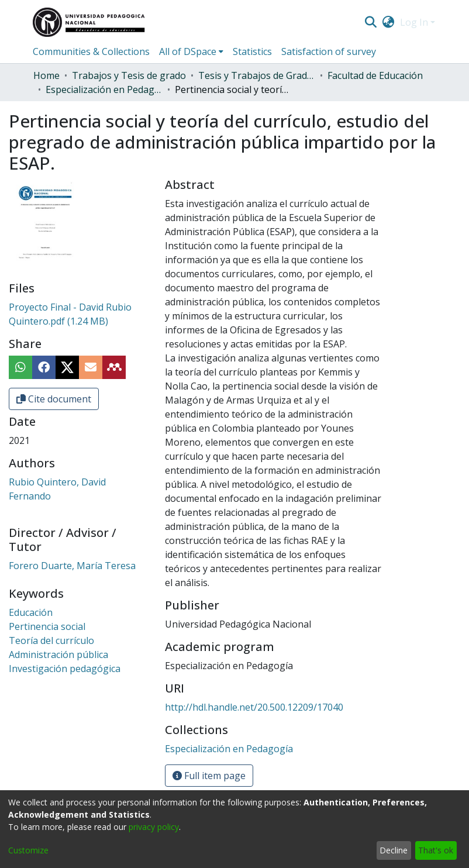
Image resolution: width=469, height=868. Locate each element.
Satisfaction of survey (329, 51)
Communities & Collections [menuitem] (91, 51)
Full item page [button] (209, 776)
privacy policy (154, 827)
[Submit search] (370, 22)
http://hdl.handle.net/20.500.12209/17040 (254, 707)
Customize (28, 850)
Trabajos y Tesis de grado (129, 75)
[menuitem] (389, 22)
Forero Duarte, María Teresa (72, 566)
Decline (394, 850)
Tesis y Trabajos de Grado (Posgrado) (257, 75)
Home (46, 75)
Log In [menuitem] (414, 22)
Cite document (54, 399)
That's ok (436, 850)
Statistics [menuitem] (252, 51)
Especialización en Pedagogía (104, 89)
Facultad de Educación (375, 75)
